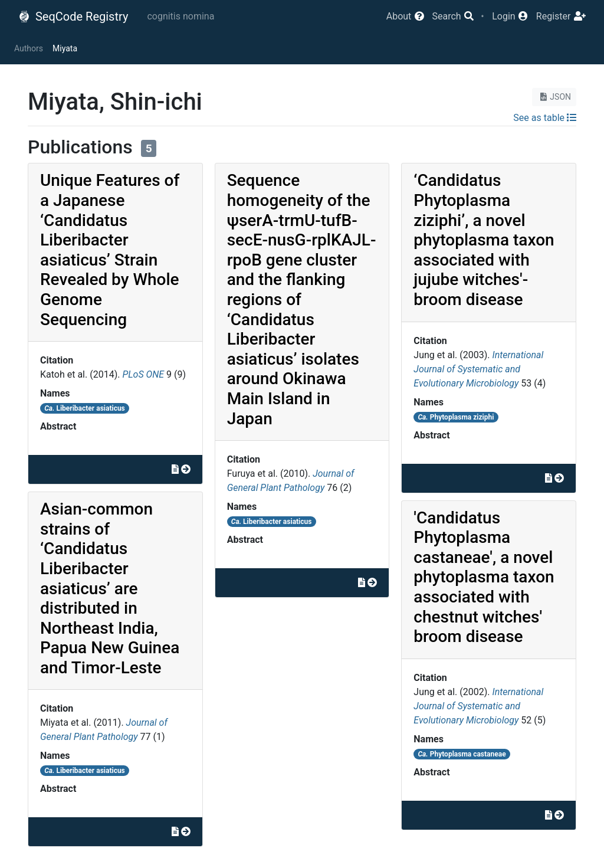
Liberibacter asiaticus (85, 408)
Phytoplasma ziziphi (456, 417)
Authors (29, 48)
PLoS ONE (143, 374)
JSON (554, 97)
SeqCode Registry (73, 17)
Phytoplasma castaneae (462, 754)
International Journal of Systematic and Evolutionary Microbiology (478, 369)
